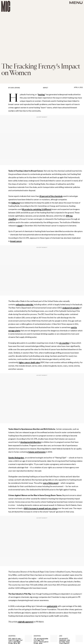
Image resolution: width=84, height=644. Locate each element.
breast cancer (16, 241)
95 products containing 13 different (37, 209)
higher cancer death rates (29, 362)
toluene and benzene (37, 452)
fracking (41, 95)
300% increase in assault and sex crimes (41, 508)
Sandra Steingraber (16, 458)
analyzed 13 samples (71, 308)
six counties (64, 343)
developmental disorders (31, 442)
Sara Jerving (15, 88)
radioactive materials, (25, 305)
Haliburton (16, 203)
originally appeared (25, 622)
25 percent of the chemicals (51, 196)
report (20, 226)
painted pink (52, 606)
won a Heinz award (51, 483)
